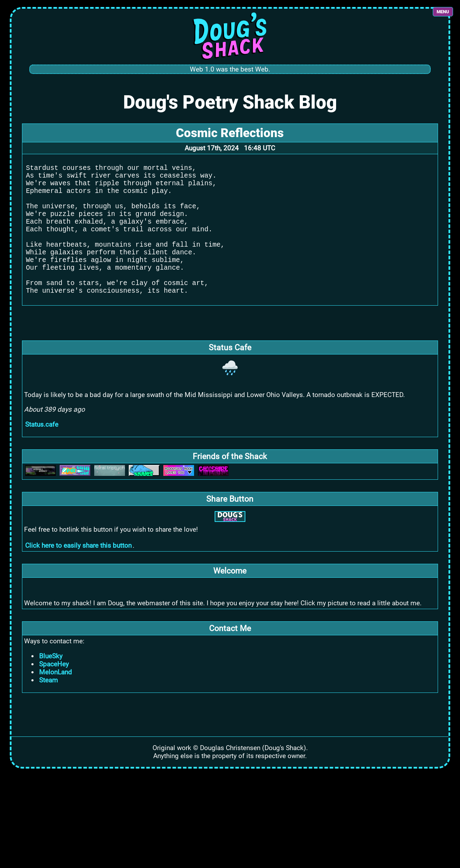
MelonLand (55, 702)
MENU (443, 12)
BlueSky (51, 686)
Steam (49, 710)
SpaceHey (54, 694)
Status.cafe (42, 454)
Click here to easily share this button (78, 575)
